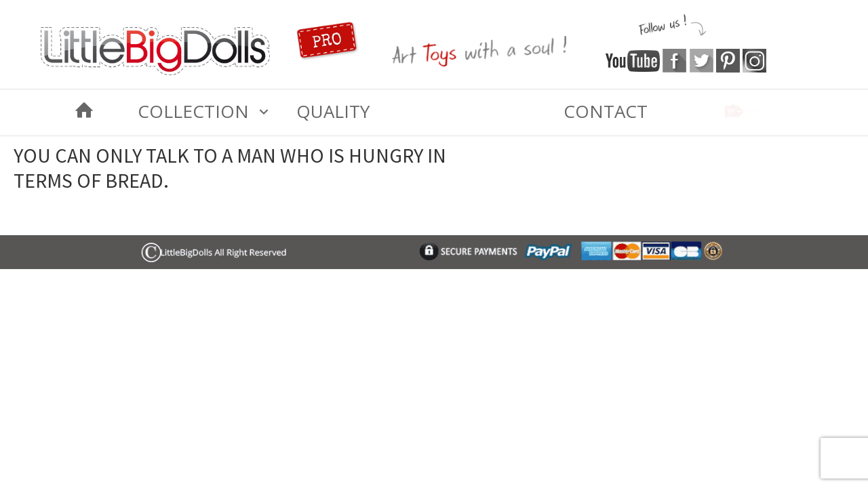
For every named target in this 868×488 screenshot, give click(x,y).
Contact (606, 111)
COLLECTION (193, 111)
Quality (333, 111)
